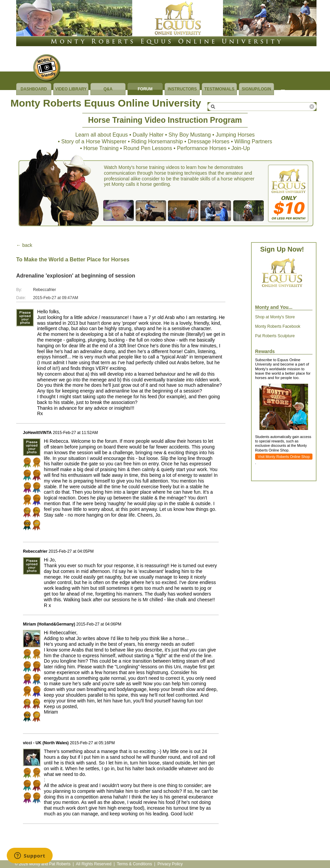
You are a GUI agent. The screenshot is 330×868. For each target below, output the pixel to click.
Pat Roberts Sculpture (275, 336)
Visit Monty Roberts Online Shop (284, 457)
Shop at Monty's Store (275, 317)
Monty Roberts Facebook (278, 326)
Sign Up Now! (282, 249)
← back (24, 245)
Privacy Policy (170, 864)
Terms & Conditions (134, 864)
